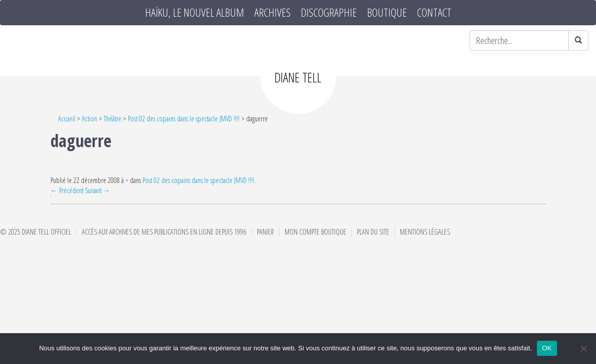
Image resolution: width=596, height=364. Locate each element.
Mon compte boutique (315, 232)
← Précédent (67, 190)
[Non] (583, 348)
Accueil (67, 119)
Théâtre (112, 119)
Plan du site (373, 232)
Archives (272, 13)
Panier (265, 232)
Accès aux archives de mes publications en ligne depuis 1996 (164, 232)
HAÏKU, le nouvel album (195, 13)
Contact (434, 13)
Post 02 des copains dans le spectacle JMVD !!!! (184, 119)
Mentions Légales (425, 232)
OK (547, 348)
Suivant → (98, 190)
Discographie (329, 13)
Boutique (387, 13)
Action (89, 119)
